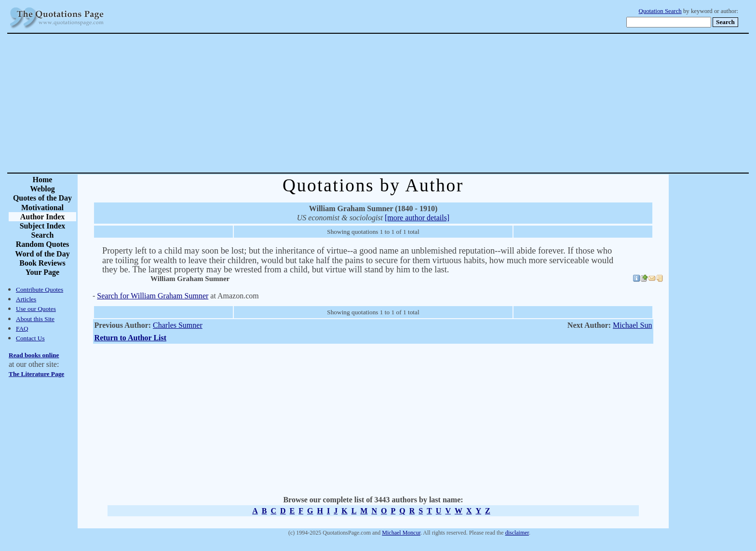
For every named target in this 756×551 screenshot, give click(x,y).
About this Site (35, 319)
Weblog (42, 189)
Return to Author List (131, 338)
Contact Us (30, 338)
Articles (26, 299)
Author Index (43, 217)
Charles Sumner (178, 325)
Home (43, 180)
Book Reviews (42, 263)
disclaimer (517, 533)
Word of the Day (42, 254)
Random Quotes (43, 244)
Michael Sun (632, 325)
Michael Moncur (401, 533)
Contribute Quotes (40, 289)
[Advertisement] (412, 103)
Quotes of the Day (42, 198)
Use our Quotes (36, 309)
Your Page (42, 272)
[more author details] (417, 218)
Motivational (42, 208)
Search (43, 235)
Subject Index (43, 226)
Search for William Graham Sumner (153, 296)
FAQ (22, 329)
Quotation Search (660, 11)
